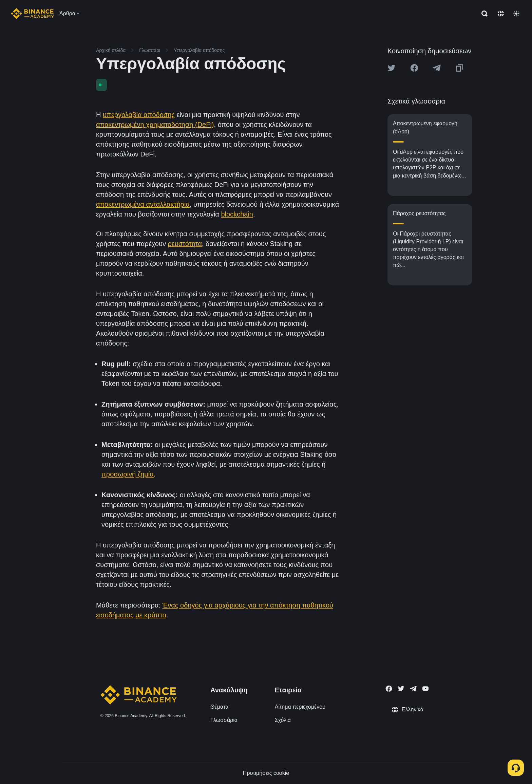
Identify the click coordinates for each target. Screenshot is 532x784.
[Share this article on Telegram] (437, 68)
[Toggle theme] (516, 14)
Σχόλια (283, 720)
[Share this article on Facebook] (414, 68)
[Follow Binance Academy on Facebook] (389, 689)
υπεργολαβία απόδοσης (139, 115)
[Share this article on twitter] (392, 68)
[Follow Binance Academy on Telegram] (413, 689)
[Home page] (32, 14)
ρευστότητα (185, 244)
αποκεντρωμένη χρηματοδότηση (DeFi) (155, 125)
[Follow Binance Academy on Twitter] (401, 689)
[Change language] (501, 14)
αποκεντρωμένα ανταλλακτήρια (143, 204)
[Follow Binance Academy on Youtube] (425, 688)
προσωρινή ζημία (128, 474)
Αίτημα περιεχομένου (300, 707)
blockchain (237, 214)
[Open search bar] (482, 14)
